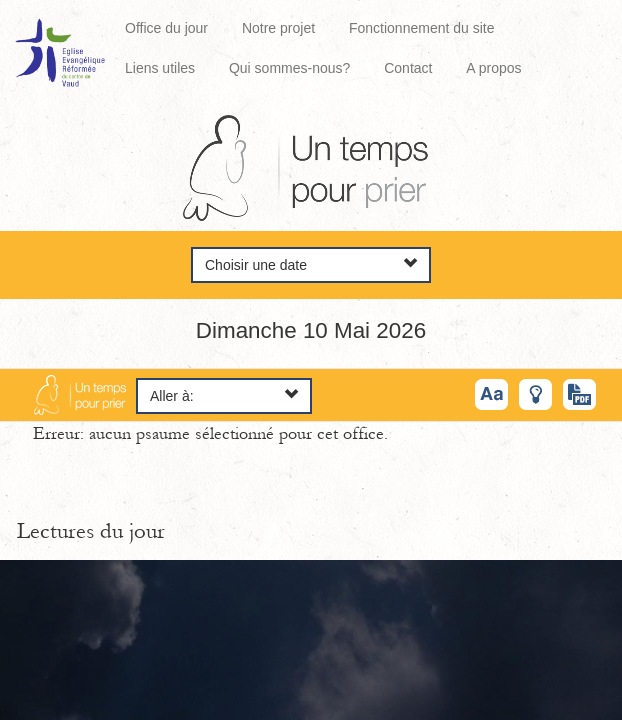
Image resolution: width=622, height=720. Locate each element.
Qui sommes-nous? (289, 68)
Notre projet (278, 28)
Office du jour (166, 28)
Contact (408, 68)
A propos (493, 68)
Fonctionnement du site (422, 28)
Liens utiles (160, 68)
